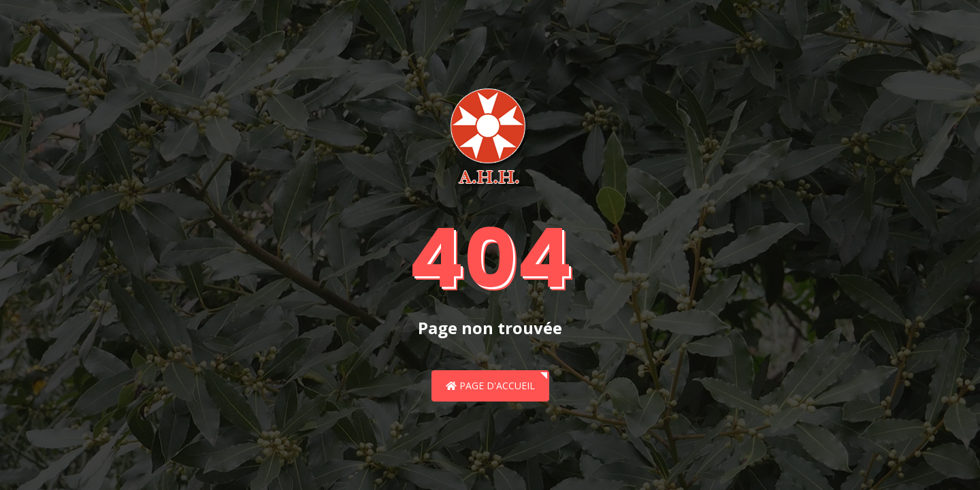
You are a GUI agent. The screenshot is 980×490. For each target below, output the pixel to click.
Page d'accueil (490, 386)
